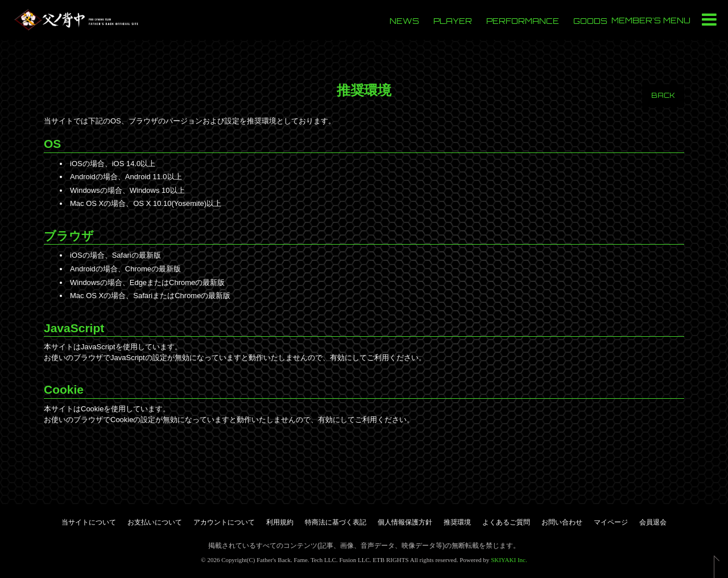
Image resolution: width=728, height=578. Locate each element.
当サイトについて (89, 522)
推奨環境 (457, 522)
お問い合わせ (562, 522)
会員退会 (653, 522)
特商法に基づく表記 (336, 522)
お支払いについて (155, 522)
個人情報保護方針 (405, 522)
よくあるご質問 (506, 522)
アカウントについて (224, 522)
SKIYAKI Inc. (509, 560)
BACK (663, 95)
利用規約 (280, 522)
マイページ (611, 522)
